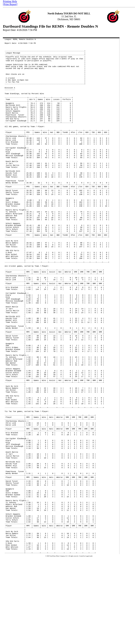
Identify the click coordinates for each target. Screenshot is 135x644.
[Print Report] (10, 4)
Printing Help (10, 1)
